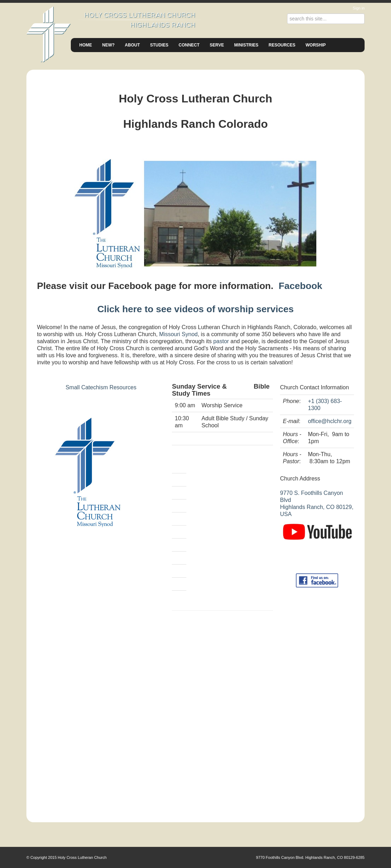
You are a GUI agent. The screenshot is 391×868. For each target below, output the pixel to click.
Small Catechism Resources (101, 387)
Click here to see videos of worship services (195, 309)
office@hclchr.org (330, 421)
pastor (221, 341)
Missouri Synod (178, 334)
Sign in (359, 8)
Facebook (300, 286)
